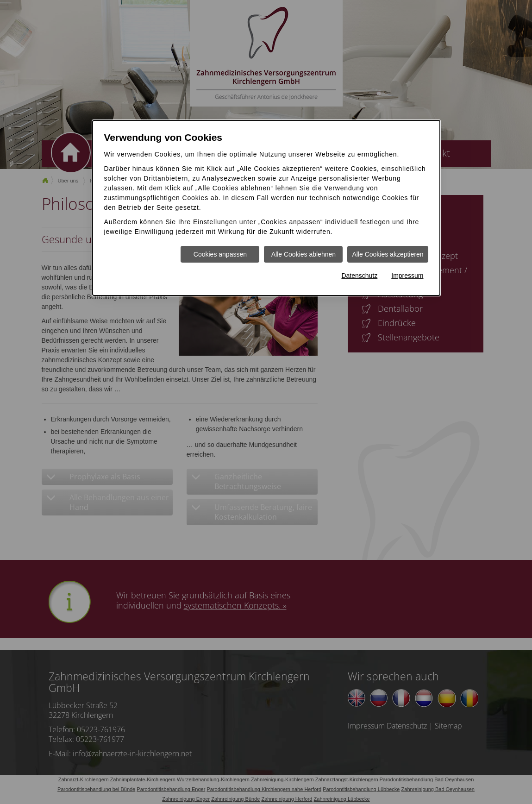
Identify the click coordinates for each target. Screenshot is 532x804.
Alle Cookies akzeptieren (388, 254)
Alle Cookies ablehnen (304, 254)
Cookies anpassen (220, 254)
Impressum (407, 276)
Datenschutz (359, 276)
